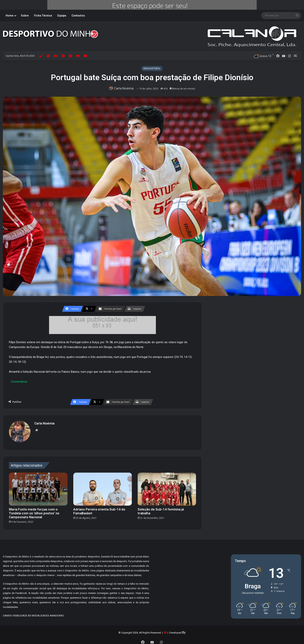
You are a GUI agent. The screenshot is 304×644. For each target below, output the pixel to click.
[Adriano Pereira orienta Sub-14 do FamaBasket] (103, 487)
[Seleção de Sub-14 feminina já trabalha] (167, 487)
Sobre (25, 16)
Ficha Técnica (43, 16)
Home (9, 16)
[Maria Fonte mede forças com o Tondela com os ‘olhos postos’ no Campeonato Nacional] (38, 487)
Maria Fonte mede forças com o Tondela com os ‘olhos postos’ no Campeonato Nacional (34, 511)
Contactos (78, 16)
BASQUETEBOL (152, 68)
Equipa (62, 16)
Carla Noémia (125, 88)
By (184, 630)
